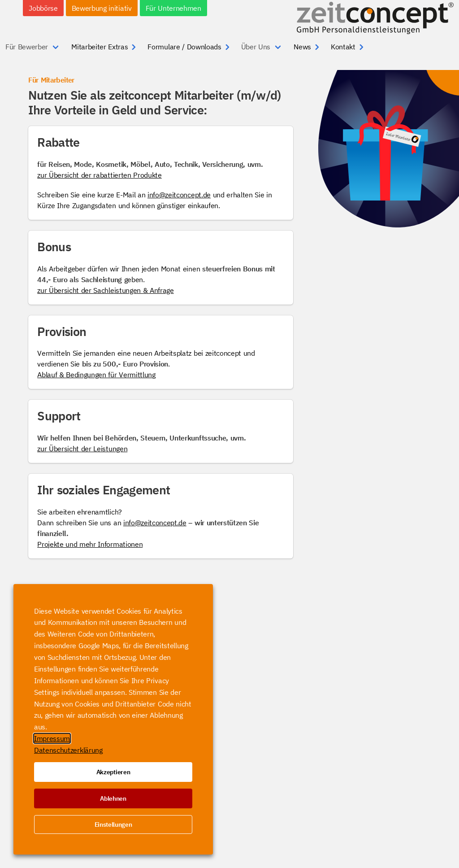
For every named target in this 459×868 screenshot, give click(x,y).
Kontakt (343, 47)
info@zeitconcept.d (177, 195)
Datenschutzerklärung (68, 750)
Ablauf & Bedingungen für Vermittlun (95, 375)
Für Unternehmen (173, 8)
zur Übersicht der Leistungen (82, 449)
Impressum (52, 738)
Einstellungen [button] (113, 824)
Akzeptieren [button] (113, 772)
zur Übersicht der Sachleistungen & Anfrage (106, 290)
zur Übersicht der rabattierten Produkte (100, 175)
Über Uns (256, 47)
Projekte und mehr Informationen (90, 544)
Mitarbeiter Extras (100, 47)
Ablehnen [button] (113, 798)
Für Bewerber (27, 47)
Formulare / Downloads (184, 47)
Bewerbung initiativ (102, 8)
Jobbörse (43, 8)
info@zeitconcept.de (155, 523)
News (302, 47)
